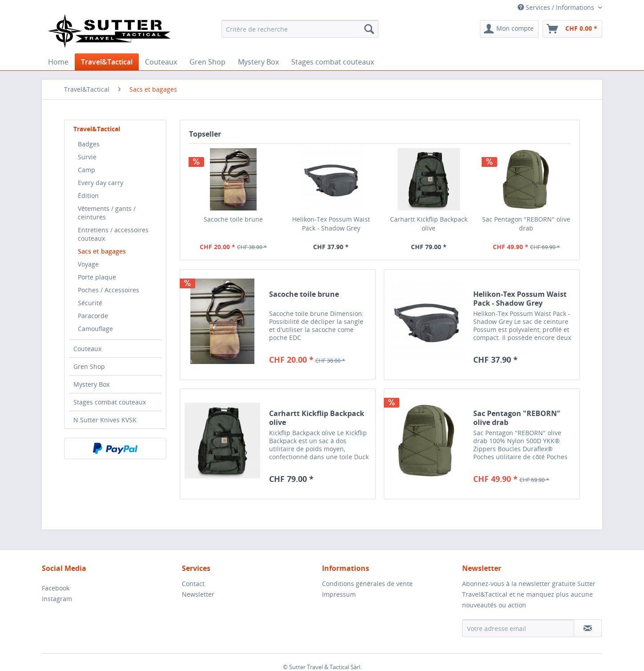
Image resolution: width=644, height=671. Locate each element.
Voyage (88, 264)
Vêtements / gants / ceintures (107, 213)
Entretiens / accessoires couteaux (113, 234)
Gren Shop (89, 366)
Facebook (56, 588)
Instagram (57, 599)
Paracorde (93, 316)
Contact (193, 584)
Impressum (339, 594)
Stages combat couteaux (110, 402)
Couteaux (87, 349)
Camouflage (95, 329)
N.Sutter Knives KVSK (105, 420)
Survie (87, 157)
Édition (88, 196)
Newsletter (198, 594)
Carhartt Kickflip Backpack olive (429, 224)
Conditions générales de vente (367, 584)
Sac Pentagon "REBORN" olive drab (526, 224)
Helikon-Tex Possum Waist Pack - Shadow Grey (331, 224)
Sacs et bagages (102, 251)
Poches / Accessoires (109, 290)
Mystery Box (91, 384)
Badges (89, 144)
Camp (87, 170)
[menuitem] (300, 29)
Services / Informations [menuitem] (557, 7)
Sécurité (90, 303)
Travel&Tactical (97, 129)
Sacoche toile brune (233, 219)
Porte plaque (97, 277)
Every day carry (101, 183)
